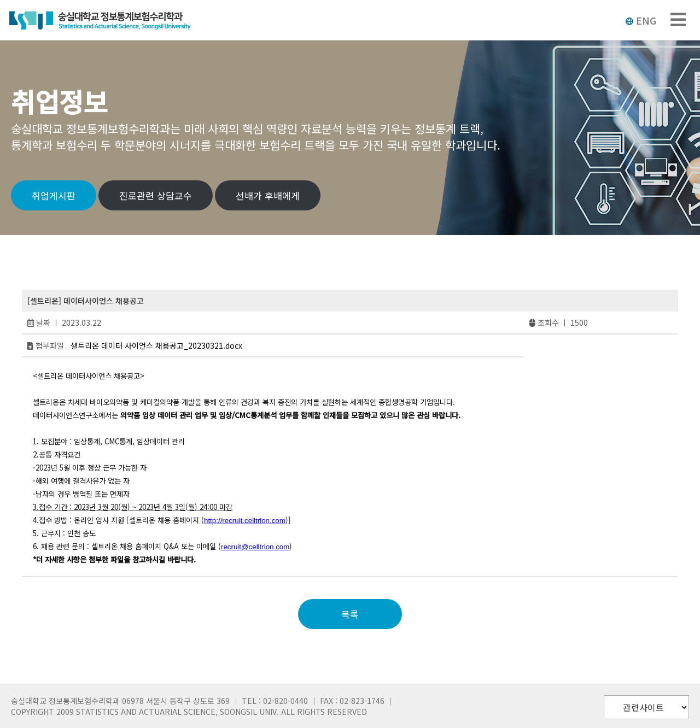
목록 (350, 614)
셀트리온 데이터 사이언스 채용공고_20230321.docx (156, 345)
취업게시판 (54, 195)
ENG (641, 20)
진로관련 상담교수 (156, 195)
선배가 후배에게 (268, 195)
